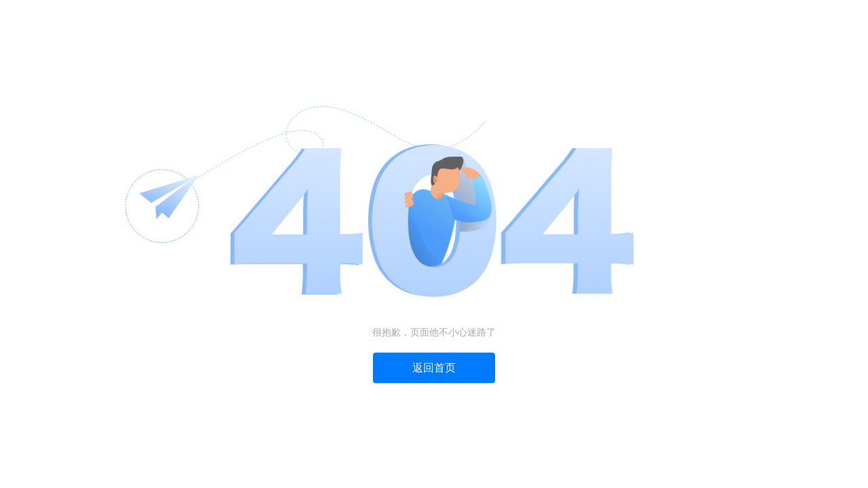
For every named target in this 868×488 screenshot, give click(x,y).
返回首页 (434, 368)
